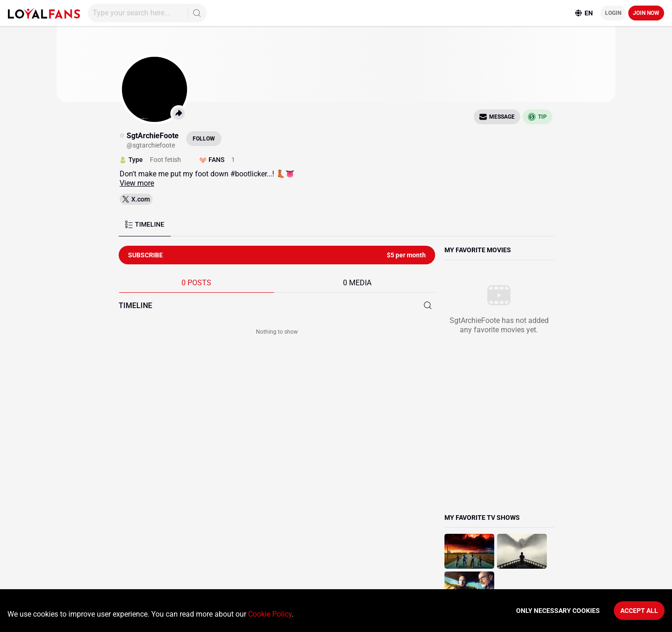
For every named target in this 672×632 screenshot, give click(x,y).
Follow (204, 139)
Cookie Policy (270, 614)
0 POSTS (196, 283)
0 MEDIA (357, 283)
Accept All (639, 611)
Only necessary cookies (558, 611)
